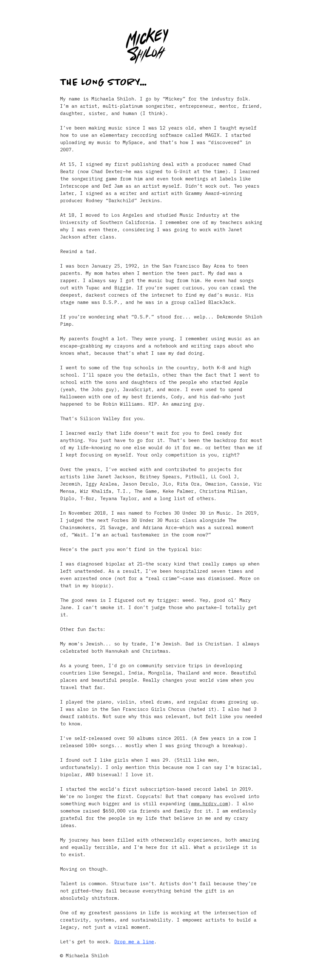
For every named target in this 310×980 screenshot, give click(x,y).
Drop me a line (134, 942)
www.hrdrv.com (210, 804)
